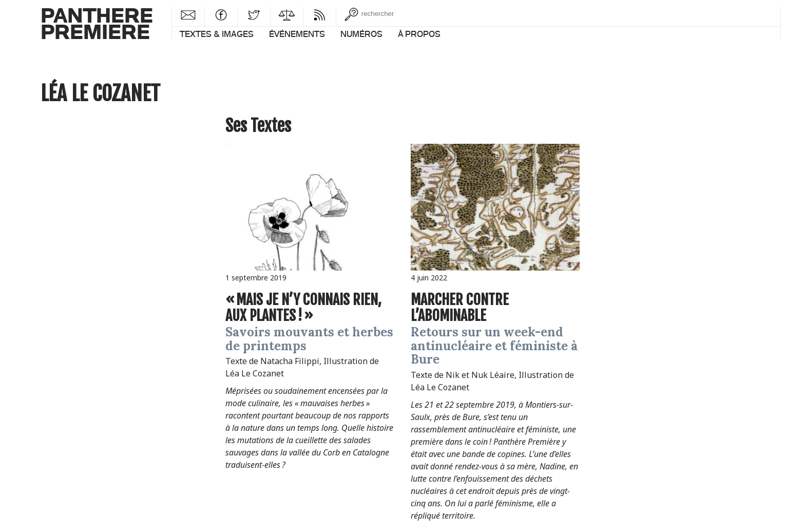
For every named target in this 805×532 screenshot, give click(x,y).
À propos (419, 34)
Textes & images (217, 34)
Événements (297, 34)
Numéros (361, 34)
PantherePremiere (97, 23)
